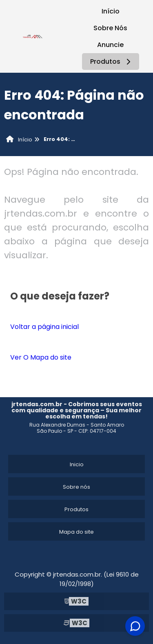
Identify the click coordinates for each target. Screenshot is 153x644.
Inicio (77, 464)
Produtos (112, 61)
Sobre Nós (110, 28)
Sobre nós (76, 487)
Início (111, 11)
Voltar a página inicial (44, 327)
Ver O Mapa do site (41, 357)
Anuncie (110, 45)
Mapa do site (76, 532)
